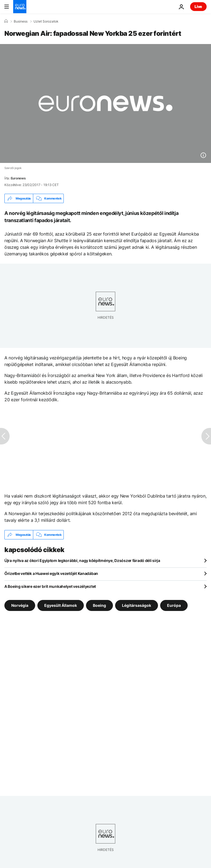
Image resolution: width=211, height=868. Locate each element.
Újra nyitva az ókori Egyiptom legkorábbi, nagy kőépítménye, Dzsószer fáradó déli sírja (82, 560)
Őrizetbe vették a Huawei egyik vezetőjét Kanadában (51, 573)
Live (198, 6)
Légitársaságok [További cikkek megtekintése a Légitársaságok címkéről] (137, 605)
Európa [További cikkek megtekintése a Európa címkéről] (174, 605)
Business (21, 21)
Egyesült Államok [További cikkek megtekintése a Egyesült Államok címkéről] (61, 605)
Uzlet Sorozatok (46, 21)
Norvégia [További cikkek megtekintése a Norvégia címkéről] (20, 605)
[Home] (6, 21)
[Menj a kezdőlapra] (20, 7)
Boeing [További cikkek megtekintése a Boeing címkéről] (99, 605)
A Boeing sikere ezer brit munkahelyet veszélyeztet (50, 586)
